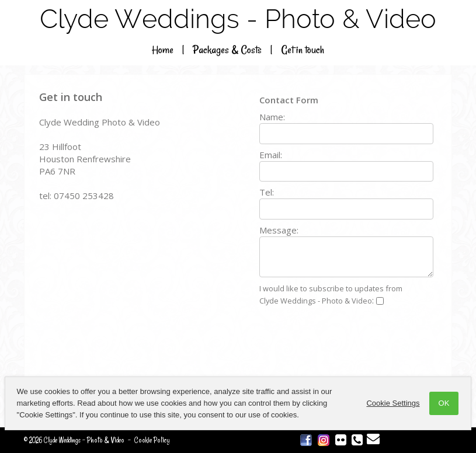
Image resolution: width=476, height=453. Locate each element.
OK (444, 403)
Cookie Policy (152, 440)
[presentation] (348, 343)
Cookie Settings (393, 403)
